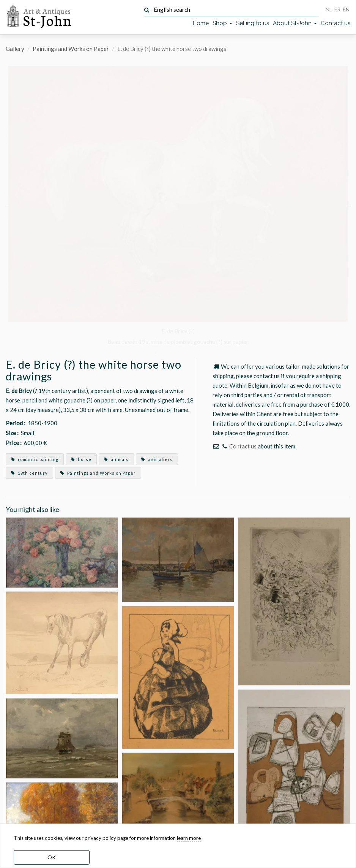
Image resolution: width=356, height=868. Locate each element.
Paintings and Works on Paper (71, 49)
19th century (29, 473)
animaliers (157, 459)
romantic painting (35, 459)
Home (201, 23)
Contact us (336, 23)
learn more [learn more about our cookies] (189, 838)
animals (116, 459)
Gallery (15, 49)
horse (81, 459)
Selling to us (253, 23)
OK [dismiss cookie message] (52, 857)
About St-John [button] (295, 23)
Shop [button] (222, 23)
